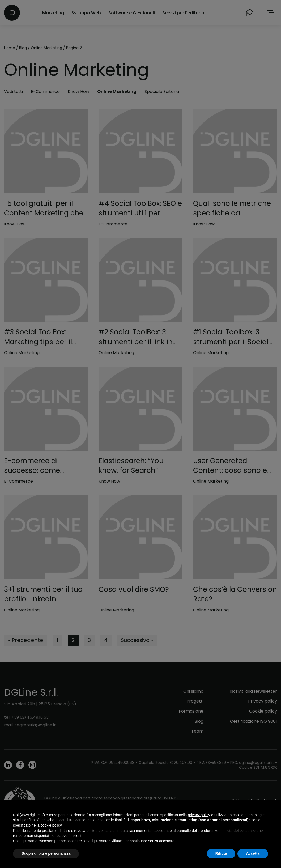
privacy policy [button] (199, 815)
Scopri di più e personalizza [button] (46, 853)
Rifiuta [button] (221, 853)
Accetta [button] (253, 853)
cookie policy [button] (51, 825)
